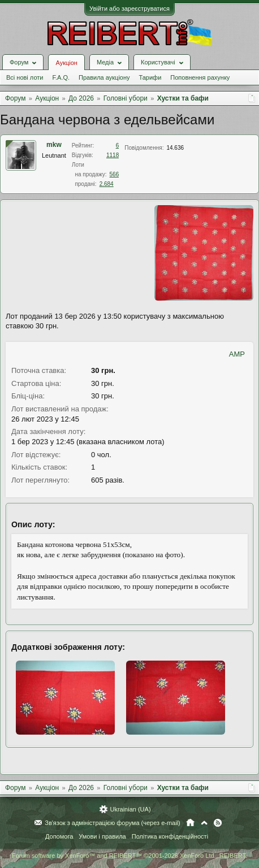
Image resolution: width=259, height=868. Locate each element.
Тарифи (150, 77)
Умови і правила (102, 836)
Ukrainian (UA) (130, 809)
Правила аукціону (104, 77)
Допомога (59, 836)
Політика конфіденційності (170, 836)
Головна (190, 823)
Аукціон (66, 63)
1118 (113, 155)
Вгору (204, 823)
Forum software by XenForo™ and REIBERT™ (129, 856)
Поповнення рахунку (200, 77)
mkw (54, 145)
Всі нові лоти (25, 77)
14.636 (175, 148)
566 (115, 174)
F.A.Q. (61, 77)
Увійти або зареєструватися (129, 8)
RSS (218, 823)
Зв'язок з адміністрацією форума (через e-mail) (113, 823)
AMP (237, 354)
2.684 (107, 184)
